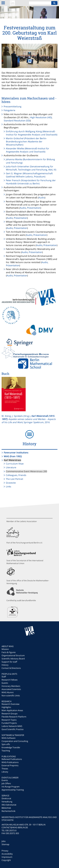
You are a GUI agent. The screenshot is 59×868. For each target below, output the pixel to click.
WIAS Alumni (8, 692)
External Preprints (10, 765)
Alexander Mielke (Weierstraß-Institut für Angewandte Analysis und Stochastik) (27, 150)
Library (5, 772)
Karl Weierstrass (12, 460)
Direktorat (6, 798)
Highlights (6, 707)
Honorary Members (11, 686)
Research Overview (10, 704)
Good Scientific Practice (13, 729)
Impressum (7, 857)
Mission (5, 649)
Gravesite (11, 483)
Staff (4, 677)
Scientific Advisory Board (13, 659)
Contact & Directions (11, 668)
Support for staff (9, 662)
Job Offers (6, 783)
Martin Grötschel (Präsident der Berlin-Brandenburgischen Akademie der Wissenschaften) (26, 141)
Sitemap (5, 844)
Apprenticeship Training (13, 790)
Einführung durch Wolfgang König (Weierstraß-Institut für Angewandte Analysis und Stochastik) (32, 133)
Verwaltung (7, 802)
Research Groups (10, 713)
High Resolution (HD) (41, 117)
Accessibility (7, 854)
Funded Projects (9, 723)
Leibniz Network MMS (12, 726)
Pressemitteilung (13, 106)
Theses (5, 769)
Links (8, 486)
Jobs (4, 841)
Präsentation (34, 208)
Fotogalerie (9, 110)
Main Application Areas (12, 710)
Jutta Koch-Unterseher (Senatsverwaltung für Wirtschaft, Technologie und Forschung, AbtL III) (31, 168)
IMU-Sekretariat (9, 805)
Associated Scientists (11, 689)
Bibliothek (6, 808)
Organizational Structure (13, 655)
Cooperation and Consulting (15, 741)
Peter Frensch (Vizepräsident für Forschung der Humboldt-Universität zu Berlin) (31, 182)
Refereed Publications (12, 759)
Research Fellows (10, 680)
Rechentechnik (8, 811)
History (5, 665)
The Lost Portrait (14, 479)
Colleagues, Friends (16, 475)
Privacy (5, 851)
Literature (11, 467)
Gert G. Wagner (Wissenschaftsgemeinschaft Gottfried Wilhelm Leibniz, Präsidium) (29, 175)
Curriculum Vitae (15, 464)
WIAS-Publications (10, 762)
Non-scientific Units (11, 696)
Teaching (6, 751)
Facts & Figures (9, 652)
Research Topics (9, 720)
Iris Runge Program (11, 787)
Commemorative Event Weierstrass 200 (26, 471)
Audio (42, 198)
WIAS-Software (8, 738)
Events (5, 780)
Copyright (6, 860)
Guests (5, 683)
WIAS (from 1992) (13, 456)
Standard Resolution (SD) (17, 120)
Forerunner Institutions (16, 453)
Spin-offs (6, 744)
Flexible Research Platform (14, 717)
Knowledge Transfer (11, 747)
